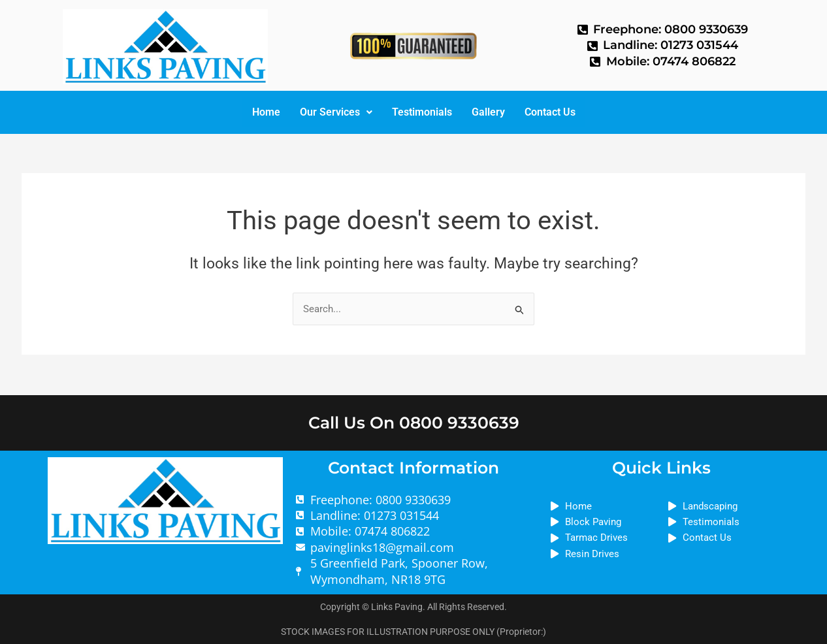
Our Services (336, 112)
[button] (336, 112)
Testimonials (422, 112)
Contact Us (550, 112)
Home (266, 112)
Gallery (488, 112)
